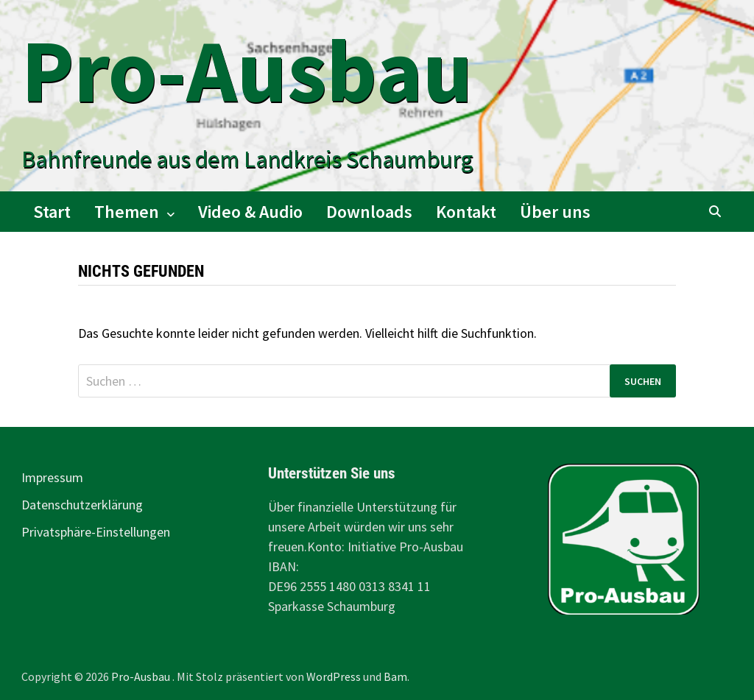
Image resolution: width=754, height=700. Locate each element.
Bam (395, 676)
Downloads (369, 212)
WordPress (334, 676)
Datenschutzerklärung (82, 505)
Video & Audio (250, 212)
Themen (127, 212)
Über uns (555, 212)
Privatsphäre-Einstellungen (96, 532)
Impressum (52, 477)
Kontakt (466, 212)
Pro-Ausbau (247, 70)
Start (52, 212)
